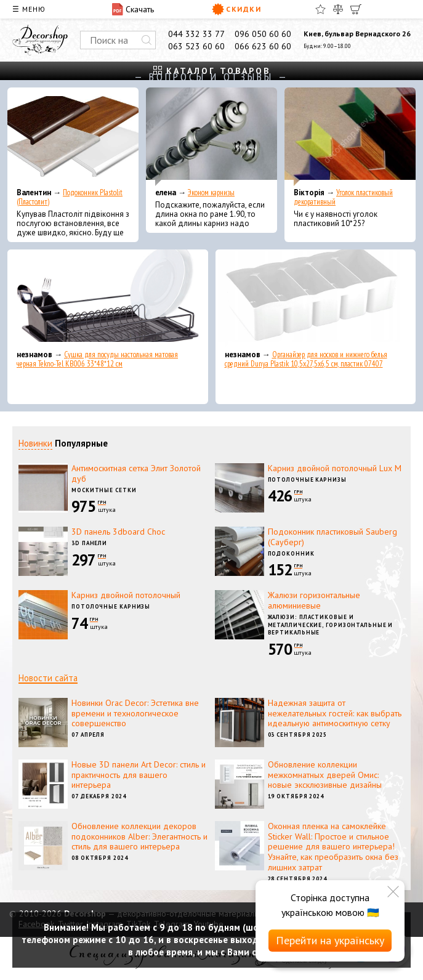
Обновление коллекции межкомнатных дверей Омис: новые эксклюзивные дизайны (325, 775)
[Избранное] (320, 9)
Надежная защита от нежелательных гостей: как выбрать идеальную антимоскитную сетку (335, 713)
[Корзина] (356, 9)
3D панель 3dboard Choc (118, 532)
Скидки (237, 9)
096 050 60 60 (263, 34)
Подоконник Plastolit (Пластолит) (70, 197)
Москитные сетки (104, 490)
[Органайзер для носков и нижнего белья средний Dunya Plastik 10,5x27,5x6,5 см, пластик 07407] (316, 299)
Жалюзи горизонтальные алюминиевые (314, 600)
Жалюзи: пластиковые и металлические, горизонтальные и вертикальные (331, 625)
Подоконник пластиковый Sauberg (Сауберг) (332, 537)
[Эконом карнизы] (211, 137)
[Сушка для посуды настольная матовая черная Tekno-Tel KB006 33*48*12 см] (108, 299)
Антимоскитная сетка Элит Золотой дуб (136, 473)
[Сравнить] (338, 9)
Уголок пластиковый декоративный (343, 197)
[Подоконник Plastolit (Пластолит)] (73, 137)
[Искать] (147, 40)
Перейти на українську (330, 940)
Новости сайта (48, 678)
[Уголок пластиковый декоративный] (350, 137)
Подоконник (291, 553)
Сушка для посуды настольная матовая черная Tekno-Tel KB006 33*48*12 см (97, 359)
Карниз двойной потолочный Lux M (335, 468)
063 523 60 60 (196, 46)
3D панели (89, 543)
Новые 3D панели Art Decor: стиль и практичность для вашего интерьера (139, 775)
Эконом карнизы (211, 192)
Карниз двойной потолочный (126, 595)
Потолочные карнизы (307, 480)
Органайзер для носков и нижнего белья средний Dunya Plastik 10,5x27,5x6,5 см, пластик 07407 (306, 359)
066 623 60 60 (263, 46)
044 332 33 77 (196, 34)
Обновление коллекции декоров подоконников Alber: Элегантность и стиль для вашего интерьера (139, 836)
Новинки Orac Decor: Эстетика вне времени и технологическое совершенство (135, 713)
